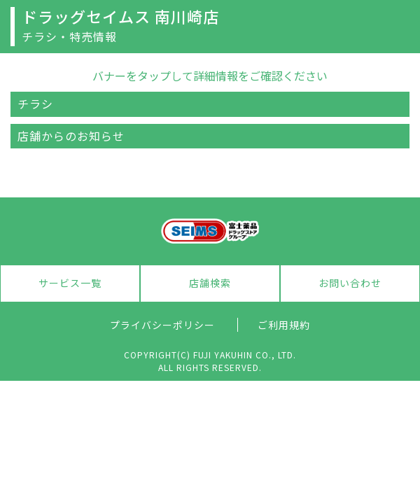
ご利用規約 (284, 325)
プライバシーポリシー (162, 325)
